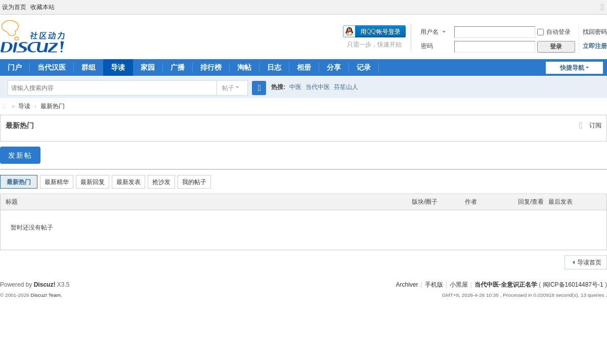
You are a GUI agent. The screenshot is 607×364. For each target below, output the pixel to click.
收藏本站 (42, 7)
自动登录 (554, 32)
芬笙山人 (346, 87)
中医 (295, 87)
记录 (364, 67)
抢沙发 (161, 182)
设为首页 (14, 7)
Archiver (407, 285)
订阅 (595, 125)
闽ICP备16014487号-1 (573, 285)
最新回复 (93, 182)
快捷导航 (572, 68)
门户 (15, 67)
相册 (304, 67)
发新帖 (20, 155)
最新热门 (53, 106)
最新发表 (128, 182)
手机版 (434, 285)
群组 (89, 67)
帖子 (228, 88)
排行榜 (211, 67)
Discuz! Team (46, 295)
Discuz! (45, 285)
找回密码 (595, 32)
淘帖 (244, 67)
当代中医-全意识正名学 (506, 285)
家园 (148, 67)
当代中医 (318, 87)
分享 (334, 67)
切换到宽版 (602, 11)
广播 (178, 67)
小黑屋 (459, 285)
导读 (118, 67)
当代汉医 (52, 67)
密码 (427, 46)
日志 (274, 67)
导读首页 (589, 262)
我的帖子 (194, 182)
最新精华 (57, 182)
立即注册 (595, 46)
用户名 (429, 32)
